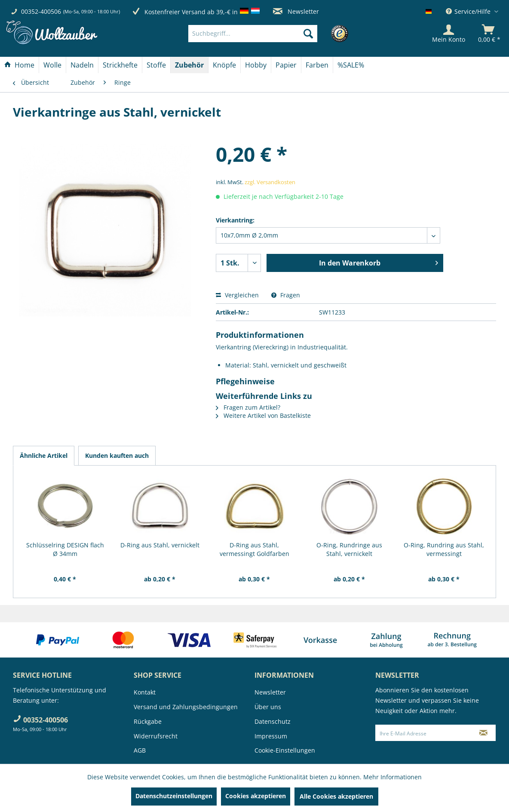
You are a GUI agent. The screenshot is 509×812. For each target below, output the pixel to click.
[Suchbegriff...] (253, 34)
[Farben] (317, 65)
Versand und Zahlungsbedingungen (186, 707)
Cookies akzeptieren (256, 796)
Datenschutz (273, 721)
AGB (140, 750)
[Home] (19, 65)
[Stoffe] (156, 65)
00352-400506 (41, 11)
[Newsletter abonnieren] (484, 733)
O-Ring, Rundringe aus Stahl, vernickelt (349, 549)
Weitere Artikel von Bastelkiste (263, 415)
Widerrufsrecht (156, 736)
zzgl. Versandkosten (270, 182)
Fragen (286, 295)
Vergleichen (237, 295)
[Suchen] (308, 34)
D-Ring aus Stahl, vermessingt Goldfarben (254, 549)
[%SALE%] (351, 65)
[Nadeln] (82, 65)
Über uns (268, 707)
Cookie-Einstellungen (285, 750)
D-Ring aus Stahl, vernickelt (160, 545)
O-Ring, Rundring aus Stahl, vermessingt (444, 549)
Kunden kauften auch (117, 455)
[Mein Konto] (449, 34)
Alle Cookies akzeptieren (336, 796)
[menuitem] (265, 34)
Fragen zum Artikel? (248, 407)
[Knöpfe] (224, 65)
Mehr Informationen (392, 777)
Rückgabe (148, 721)
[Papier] (286, 65)
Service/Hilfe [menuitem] (469, 11)
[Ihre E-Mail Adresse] (424, 733)
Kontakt (145, 692)
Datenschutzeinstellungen (174, 796)
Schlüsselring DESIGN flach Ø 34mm (65, 549)
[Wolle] (52, 65)
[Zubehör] (189, 65)
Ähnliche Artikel (44, 455)
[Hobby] (256, 65)
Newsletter (296, 11)
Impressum (271, 736)
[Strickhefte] (120, 65)
